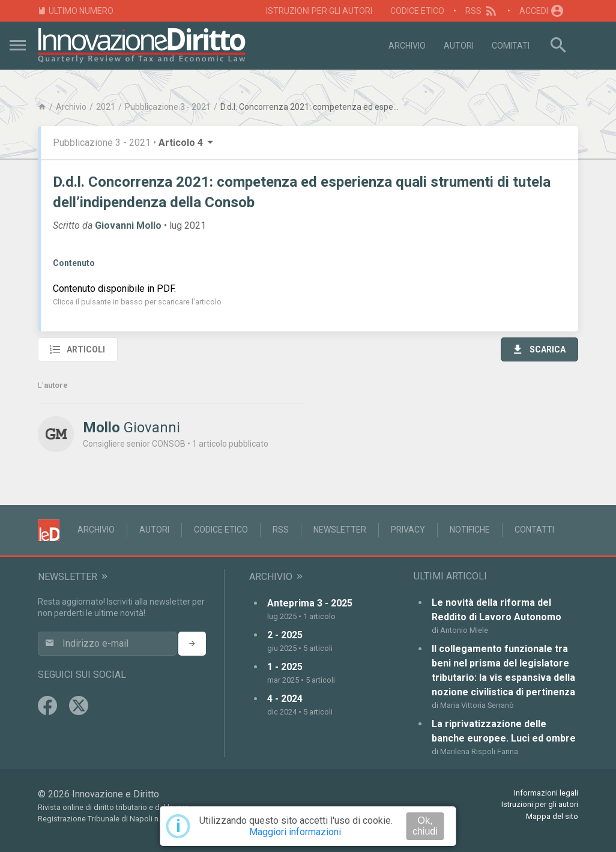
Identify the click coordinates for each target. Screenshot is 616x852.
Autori (459, 46)
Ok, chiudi (425, 826)
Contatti (534, 530)
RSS (482, 11)
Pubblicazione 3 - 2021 (168, 107)
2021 (106, 107)
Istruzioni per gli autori (319, 11)
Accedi (542, 11)
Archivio (407, 46)
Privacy (408, 530)
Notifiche (470, 530)
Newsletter (340, 530)
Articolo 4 (187, 143)
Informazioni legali (546, 793)
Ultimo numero (76, 11)
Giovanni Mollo (128, 225)
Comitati (511, 46)
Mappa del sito (552, 816)
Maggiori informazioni (295, 832)
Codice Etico (417, 11)
